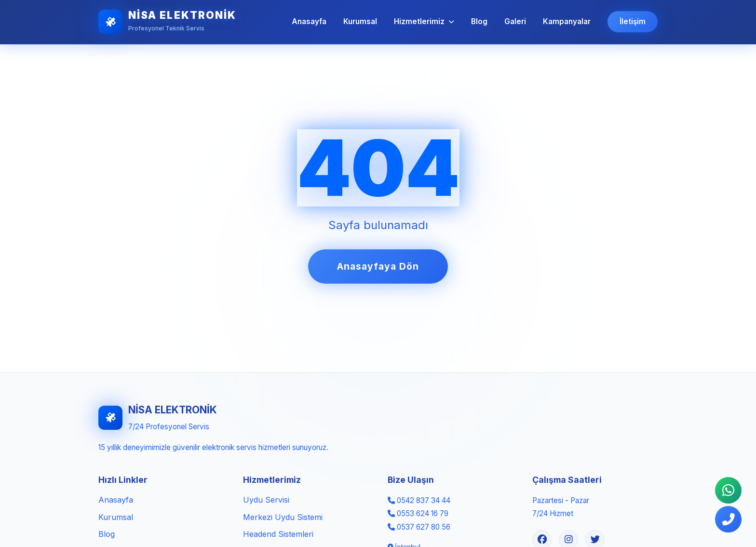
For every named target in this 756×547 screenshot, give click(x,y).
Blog (479, 21)
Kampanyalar (567, 21)
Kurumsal (360, 21)
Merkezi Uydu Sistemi (283, 517)
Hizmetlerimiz (424, 21)
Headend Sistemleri (278, 534)
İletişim (633, 21)
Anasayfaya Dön (378, 266)
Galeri (515, 21)
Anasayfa (309, 21)
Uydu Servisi (266, 500)
